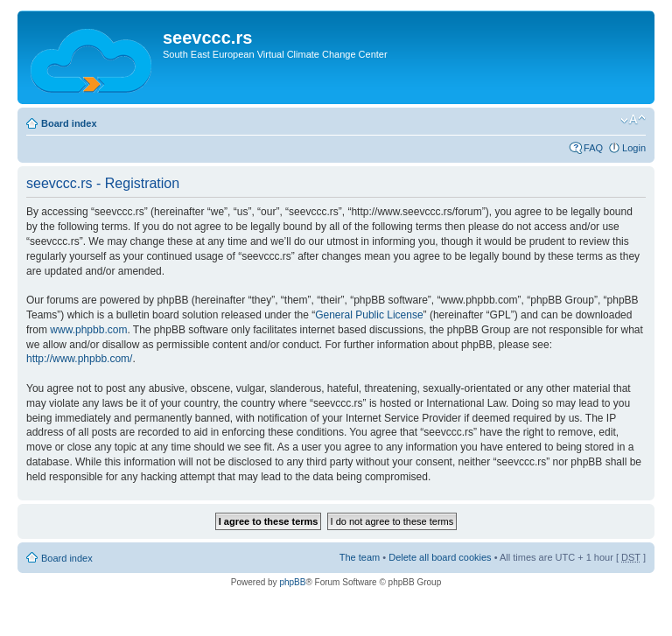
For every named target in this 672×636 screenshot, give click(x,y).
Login (634, 148)
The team (360, 557)
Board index (69, 123)
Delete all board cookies (440, 557)
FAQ (593, 148)
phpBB (292, 582)
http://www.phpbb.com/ (79, 359)
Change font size (633, 120)
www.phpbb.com (88, 330)
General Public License (369, 315)
